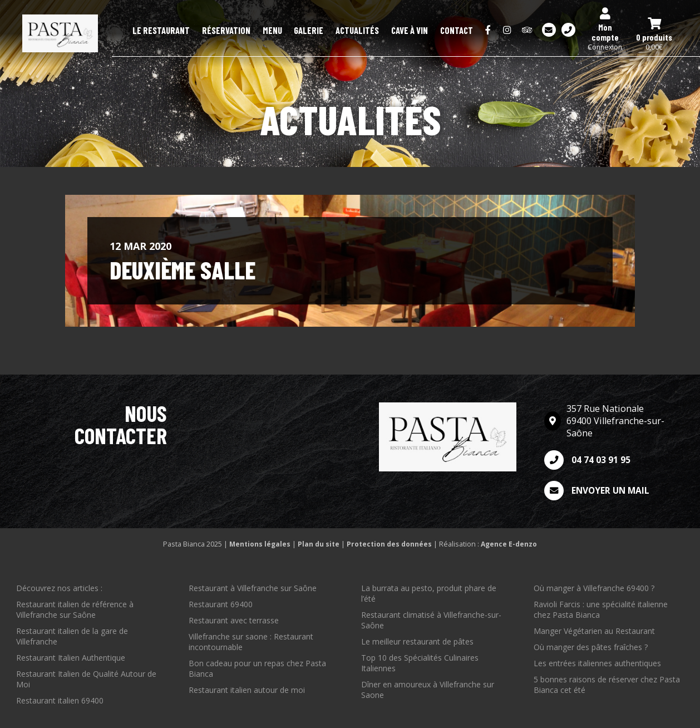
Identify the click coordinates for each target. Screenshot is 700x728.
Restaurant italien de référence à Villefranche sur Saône (75, 609)
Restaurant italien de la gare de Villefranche (72, 636)
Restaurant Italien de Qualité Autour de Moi (86, 679)
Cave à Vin (423, 31)
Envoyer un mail (598, 491)
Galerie (341, 31)
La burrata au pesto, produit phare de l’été (429, 593)
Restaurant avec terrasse (234, 620)
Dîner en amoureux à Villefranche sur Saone (428, 690)
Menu (312, 31)
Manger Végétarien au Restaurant (594, 631)
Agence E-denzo (511, 544)
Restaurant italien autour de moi (247, 690)
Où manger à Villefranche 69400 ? (594, 588)
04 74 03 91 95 (587, 460)
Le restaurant (222, 31)
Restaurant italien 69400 (60, 700)
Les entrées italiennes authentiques (597, 663)
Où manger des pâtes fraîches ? (591, 647)
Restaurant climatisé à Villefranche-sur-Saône (431, 620)
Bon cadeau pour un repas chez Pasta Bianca (257, 668)
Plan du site (318, 544)
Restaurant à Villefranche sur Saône (253, 588)
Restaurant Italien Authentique (71, 658)
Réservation (275, 31)
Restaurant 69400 (221, 604)
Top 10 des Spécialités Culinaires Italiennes (420, 663)
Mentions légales (258, 544)
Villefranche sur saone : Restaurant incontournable (251, 642)
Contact (461, 31)
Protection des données (390, 544)
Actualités (380, 31)
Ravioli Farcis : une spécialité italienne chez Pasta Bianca (601, 609)
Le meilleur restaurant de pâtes (417, 641)
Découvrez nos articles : (59, 588)
